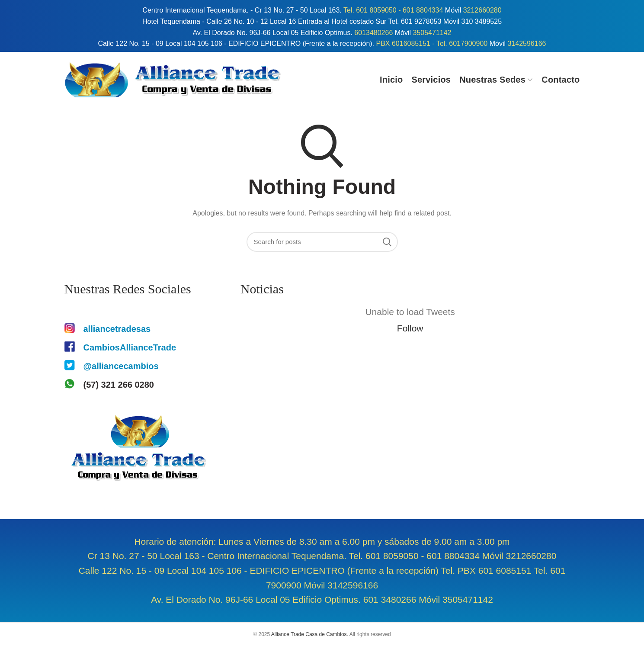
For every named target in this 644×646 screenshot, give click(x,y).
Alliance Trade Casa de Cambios (309, 634)
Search (387, 242)
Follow (410, 328)
